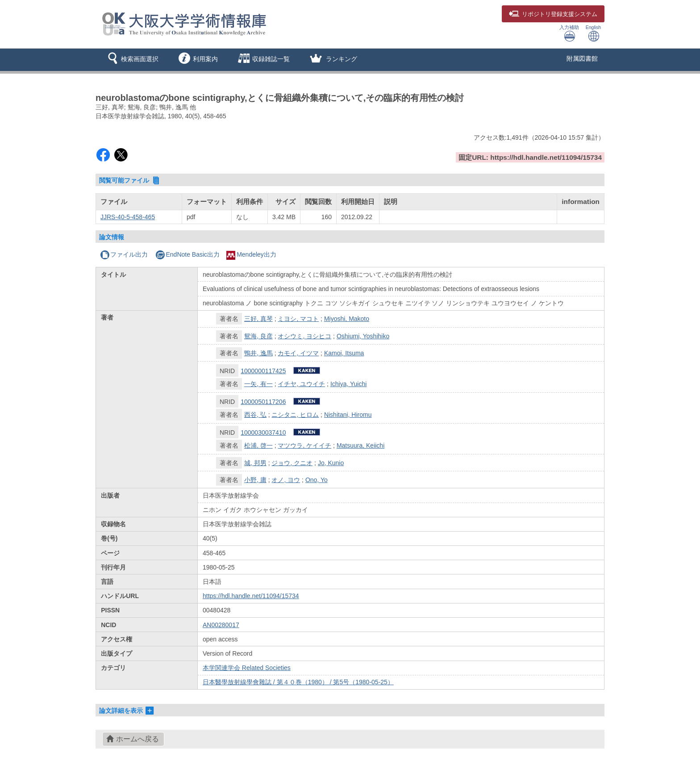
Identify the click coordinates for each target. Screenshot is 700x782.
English (593, 33)
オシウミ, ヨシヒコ (304, 336)
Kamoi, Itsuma (344, 353)
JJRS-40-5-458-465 (128, 217)
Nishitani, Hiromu (348, 415)
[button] (131, 60)
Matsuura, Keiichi (360, 445)
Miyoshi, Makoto (347, 319)
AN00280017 (221, 625)
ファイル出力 (124, 254)
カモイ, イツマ (298, 353)
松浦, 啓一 (258, 445)
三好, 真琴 (258, 319)
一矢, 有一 (258, 384)
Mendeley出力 (251, 254)
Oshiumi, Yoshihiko (363, 336)
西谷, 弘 (255, 415)
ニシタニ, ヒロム (295, 415)
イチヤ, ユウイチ (301, 384)
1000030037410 (263, 433)
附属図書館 (582, 58)
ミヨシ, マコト (298, 319)
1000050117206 (263, 402)
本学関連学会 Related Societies (247, 668)
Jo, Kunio (331, 463)
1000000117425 (263, 371)
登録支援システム (553, 14)
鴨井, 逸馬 (258, 353)
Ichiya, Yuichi (348, 384)
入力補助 (569, 33)
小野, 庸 (255, 480)
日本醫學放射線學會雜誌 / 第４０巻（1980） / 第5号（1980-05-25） (298, 682)
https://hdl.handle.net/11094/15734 (251, 596)
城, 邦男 (255, 463)
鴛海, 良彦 (258, 336)
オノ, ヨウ (286, 480)
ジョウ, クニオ (292, 463)
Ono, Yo (317, 480)
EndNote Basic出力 (187, 254)
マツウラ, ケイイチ (304, 445)
